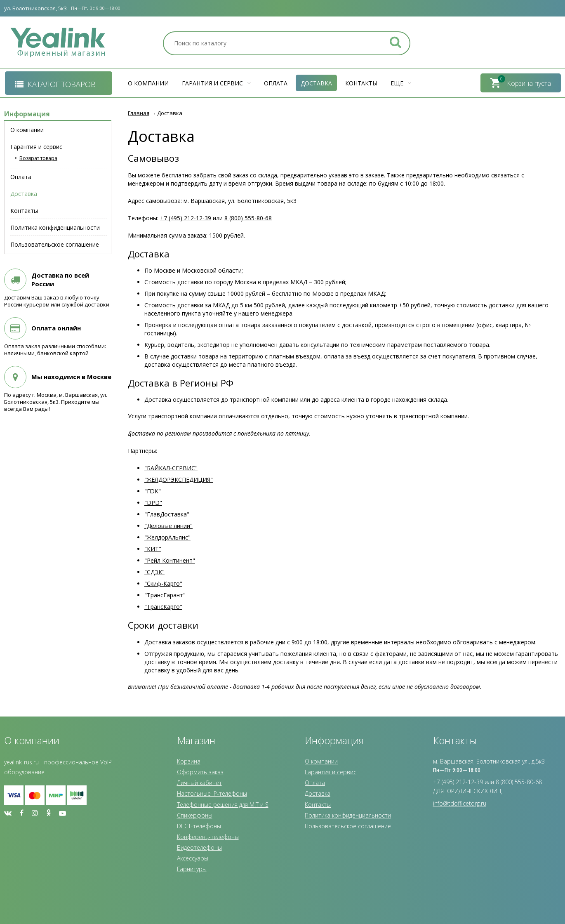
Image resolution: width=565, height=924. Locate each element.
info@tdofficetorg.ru (460, 803)
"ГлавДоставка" (167, 514)
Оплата (276, 83)
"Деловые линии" (168, 526)
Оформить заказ (200, 772)
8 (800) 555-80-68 (248, 218)
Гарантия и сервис (216, 83)
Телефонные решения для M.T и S (223, 805)
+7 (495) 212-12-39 (186, 218)
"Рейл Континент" (170, 560)
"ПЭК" (153, 491)
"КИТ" (153, 549)
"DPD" (153, 503)
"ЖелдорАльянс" (167, 537)
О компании (148, 83)
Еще (401, 83)
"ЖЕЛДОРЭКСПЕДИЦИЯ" (179, 480)
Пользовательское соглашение (348, 826)
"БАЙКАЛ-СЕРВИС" (171, 468)
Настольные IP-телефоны (212, 793)
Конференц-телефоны (208, 837)
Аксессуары (193, 858)
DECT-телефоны (199, 826)
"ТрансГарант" (165, 595)
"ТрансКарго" (163, 607)
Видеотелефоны (199, 847)
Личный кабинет (199, 783)
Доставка (316, 83)
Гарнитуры (192, 869)
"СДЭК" (154, 572)
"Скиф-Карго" (163, 583)
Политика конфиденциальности (348, 815)
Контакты (361, 83)
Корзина (189, 761)
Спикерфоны (195, 815)
